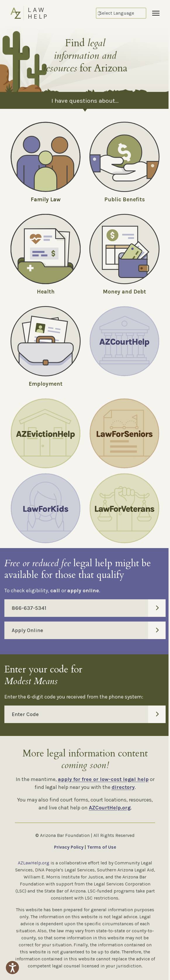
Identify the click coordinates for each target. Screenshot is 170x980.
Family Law (46, 200)
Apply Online (89, 630)
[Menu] (156, 13)
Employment (46, 384)
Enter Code (89, 714)
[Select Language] (121, 13)
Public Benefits (125, 200)
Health (46, 292)
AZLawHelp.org (34, 863)
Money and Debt (124, 292)
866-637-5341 (89, 608)
